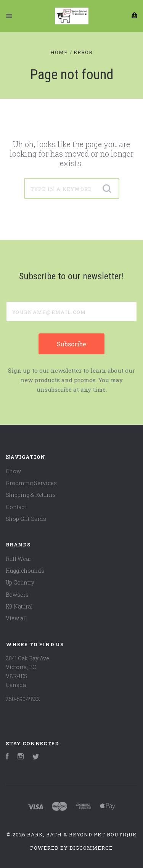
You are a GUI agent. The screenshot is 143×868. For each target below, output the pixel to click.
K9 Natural (19, 606)
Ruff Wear (18, 559)
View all (16, 618)
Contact (16, 507)
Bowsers (17, 595)
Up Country (20, 582)
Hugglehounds (25, 571)
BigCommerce (91, 848)
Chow (13, 471)
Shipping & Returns (31, 495)
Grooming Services (31, 483)
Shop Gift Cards (26, 519)
